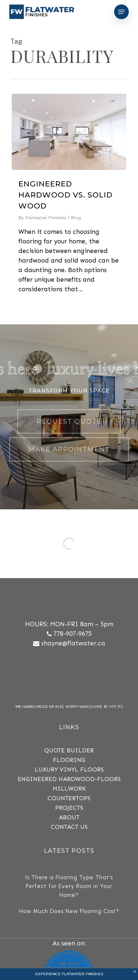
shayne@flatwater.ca (73, 643)
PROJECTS (69, 808)
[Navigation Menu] (121, 12)
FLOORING (69, 760)
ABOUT (69, 817)
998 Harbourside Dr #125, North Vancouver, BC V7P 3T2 (69, 707)
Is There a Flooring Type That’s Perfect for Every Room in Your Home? (69, 886)
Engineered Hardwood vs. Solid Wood (66, 195)
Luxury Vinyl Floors (69, 769)
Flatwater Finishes (46, 218)
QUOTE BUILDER (69, 750)
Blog (76, 218)
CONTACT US (69, 827)
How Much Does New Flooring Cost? (69, 911)
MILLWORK (69, 789)
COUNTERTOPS (69, 798)
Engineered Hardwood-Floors (69, 779)
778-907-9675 (72, 634)
